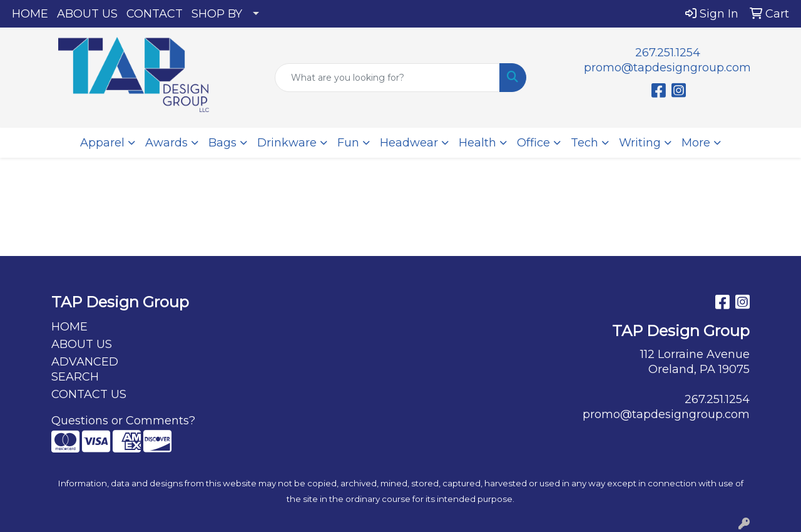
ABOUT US (87, 14)
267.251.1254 (668, 53)
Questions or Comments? (123, 421)
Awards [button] (166, 143)
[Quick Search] (388, 78)
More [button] (696, 143)
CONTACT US (89, 394)
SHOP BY (217, 14)
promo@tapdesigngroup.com (667, 68)
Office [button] (533, 143)
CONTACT (155, 14)
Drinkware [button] (287, 143)
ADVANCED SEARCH (85, 369)
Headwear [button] (409, 143)
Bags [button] (222, 143)
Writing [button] (640, 143)
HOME (30, 14)
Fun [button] (348, 143)
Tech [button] (584, 143)
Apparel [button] (102, 143)
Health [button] (477, 143)
